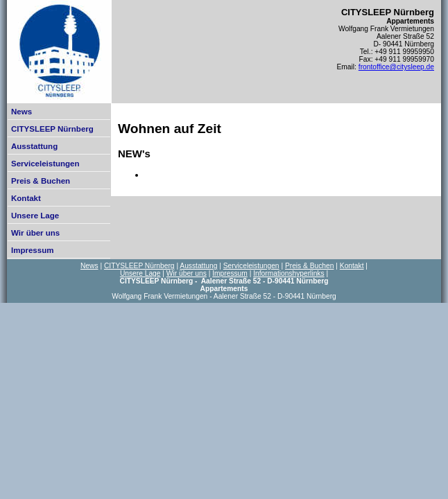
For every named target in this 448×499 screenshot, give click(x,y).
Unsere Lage (35, 216)
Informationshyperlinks (288, 273)
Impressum (32, 250)
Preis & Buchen (41, 181)
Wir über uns (35, 233)
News (21, 112)
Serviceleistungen (45, 164)
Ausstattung (34, 146)
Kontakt (26, 198)
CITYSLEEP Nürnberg (52, 129)
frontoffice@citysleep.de (396, 67)
